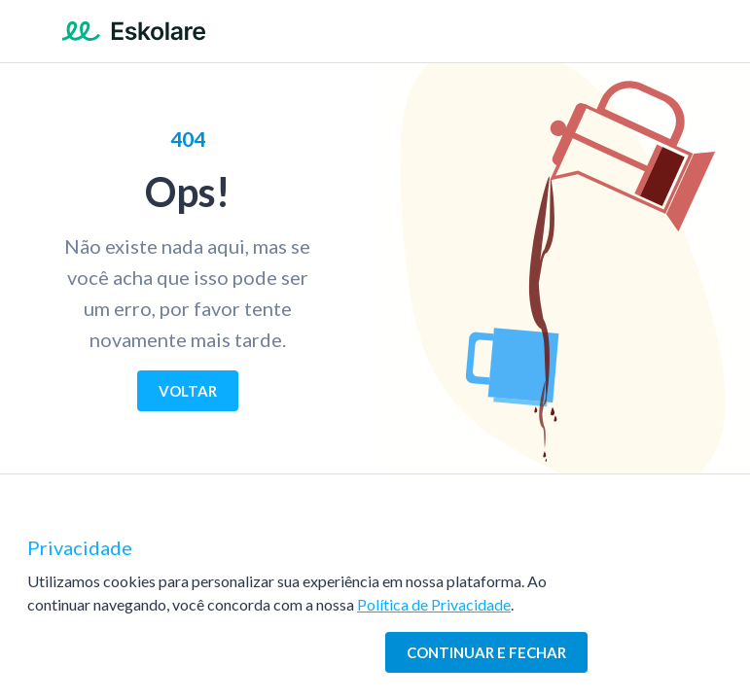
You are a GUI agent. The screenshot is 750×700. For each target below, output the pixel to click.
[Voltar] (188, 391)
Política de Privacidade (434, 604)
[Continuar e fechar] (486, 652)
